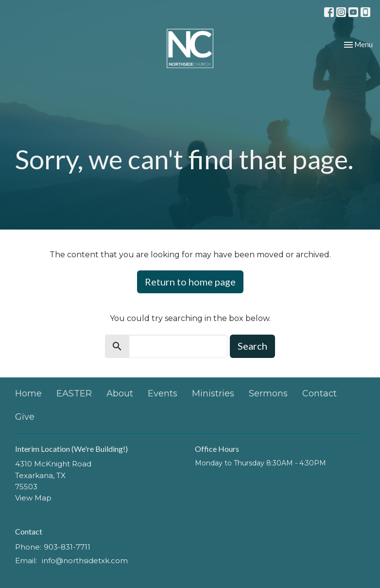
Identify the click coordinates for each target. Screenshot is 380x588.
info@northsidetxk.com (85, 561)
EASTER (74, 393)
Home (28, 393)
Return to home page (190, 282)
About (120, 393)
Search (252, 346)
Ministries (213, 393)
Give (25, 417)
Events (163, 393)
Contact (320, 393)
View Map (33, 498)
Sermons (268, 393)
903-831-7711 (67, 547)
